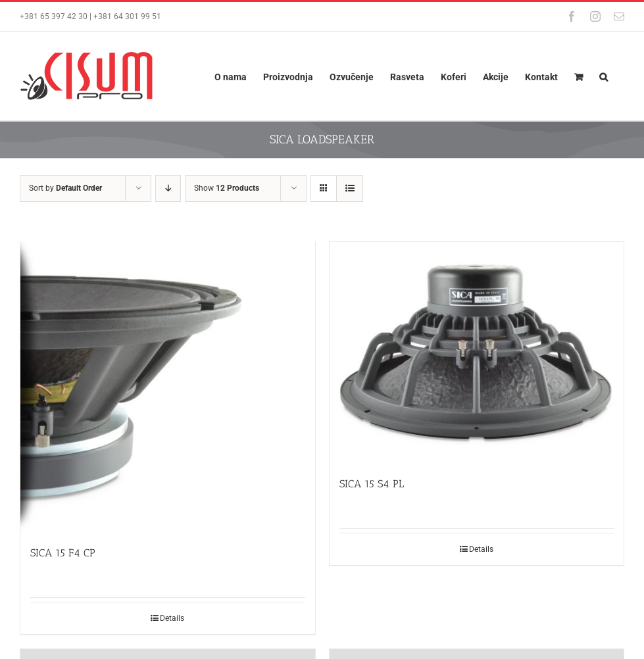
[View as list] (350, 188)
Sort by (65, 188)
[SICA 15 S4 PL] (477, 353)
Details (172, 620)
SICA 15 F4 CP (63, 555)
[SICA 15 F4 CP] (168, 388)
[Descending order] (168, 188)
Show (227, 188)
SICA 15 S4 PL (372, 484)
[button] (604, 76)
